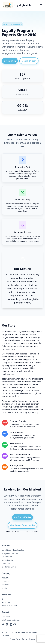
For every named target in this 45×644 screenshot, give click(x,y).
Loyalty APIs (7, 563)
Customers (6, 581)
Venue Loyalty (7, 560)
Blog (4, 599)
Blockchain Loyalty (9, 567)
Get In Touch (10, 61)
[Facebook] (7, 624)
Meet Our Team (29, 61)
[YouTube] (15, 624)
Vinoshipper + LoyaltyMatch (13, 550)
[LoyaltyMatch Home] (17, 5)
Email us (35, 531)
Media (4, 588)
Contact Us (6, 617)
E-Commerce (7, 557)
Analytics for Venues (10, 553)
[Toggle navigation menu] (41, 5)
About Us (6, 578)
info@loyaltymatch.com (11, 620)
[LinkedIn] (11, 624)
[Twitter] (3, 624)
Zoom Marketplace (9, 606)
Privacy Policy (15, 639)
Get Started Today (22, 517)
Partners (5, 585)
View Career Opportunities (22, 525)
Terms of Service (29, 639)
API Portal (6, 602)
